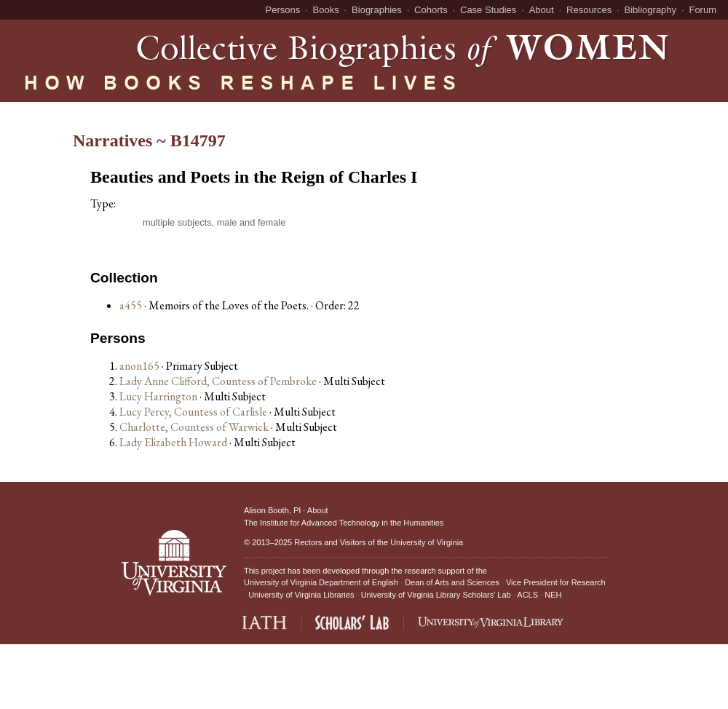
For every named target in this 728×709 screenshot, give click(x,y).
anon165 (141, 366)
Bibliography (651, 10)
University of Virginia (427, 542)
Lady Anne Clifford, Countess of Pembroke (219, 381)
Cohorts (431, 10)
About (542, 10)
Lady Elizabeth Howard (174, 442)
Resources (589, 10)
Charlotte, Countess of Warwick (195, 427)
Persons (283, 10)
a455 (131, 305)
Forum (703, 10)
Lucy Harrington (159, 396)
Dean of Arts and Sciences (452, 582)
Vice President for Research (556, 582)
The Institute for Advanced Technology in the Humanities (344, 523)
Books (326, 10)
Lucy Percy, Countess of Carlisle (194, 412)
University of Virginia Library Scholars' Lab (436, 595)
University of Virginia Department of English (321, 582)
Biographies (377, 10)
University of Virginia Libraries (301, 595)
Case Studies (488, 10)
